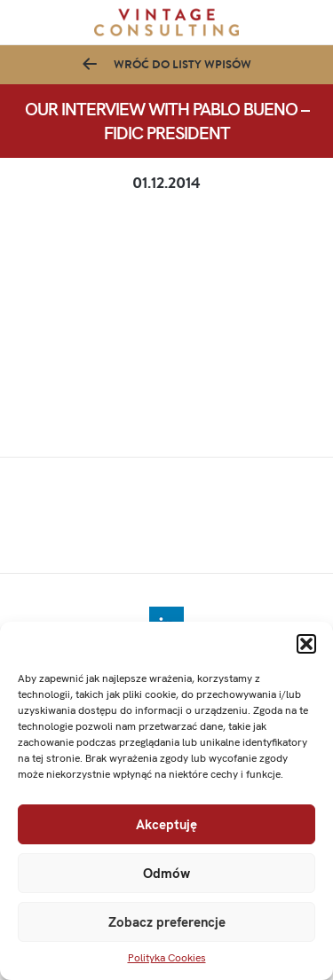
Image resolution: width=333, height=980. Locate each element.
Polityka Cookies (167, 958)
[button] (306, 644)
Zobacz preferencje (167, 922)
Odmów (166, 874)
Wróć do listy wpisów (182, 64)
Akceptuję (166, 825)
